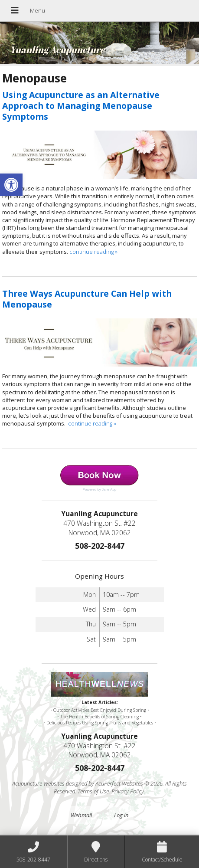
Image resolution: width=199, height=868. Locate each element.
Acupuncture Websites (38, 783)
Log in (121, 815)
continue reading (93, 252)
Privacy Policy (128, 791)
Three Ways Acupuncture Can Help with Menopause (87, 299)
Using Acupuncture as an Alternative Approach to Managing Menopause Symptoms (81, 106)
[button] (11, 185)
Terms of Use (93, 791)
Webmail (81, 815)
